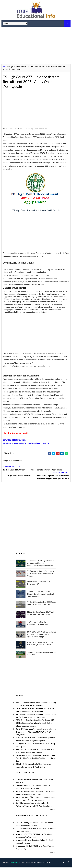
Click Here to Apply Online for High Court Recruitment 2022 (27, 445)
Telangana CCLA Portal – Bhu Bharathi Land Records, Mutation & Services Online (41, 595)
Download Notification (14, 441)
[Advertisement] (36, 46)
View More (53, 811)
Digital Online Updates (42, 864)
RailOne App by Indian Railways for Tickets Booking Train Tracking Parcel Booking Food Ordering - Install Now (36, 760)
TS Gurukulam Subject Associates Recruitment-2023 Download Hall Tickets (41, 575)
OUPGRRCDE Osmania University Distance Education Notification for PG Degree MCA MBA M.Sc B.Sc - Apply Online (36, 733)
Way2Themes (15, 864)
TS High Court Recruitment (17, 67)
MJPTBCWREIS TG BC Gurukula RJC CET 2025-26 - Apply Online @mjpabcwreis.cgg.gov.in (42, 636)
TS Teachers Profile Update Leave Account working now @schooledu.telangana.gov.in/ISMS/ (41, 564)
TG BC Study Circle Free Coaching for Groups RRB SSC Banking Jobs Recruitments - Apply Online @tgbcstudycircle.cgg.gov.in (35, 725)
